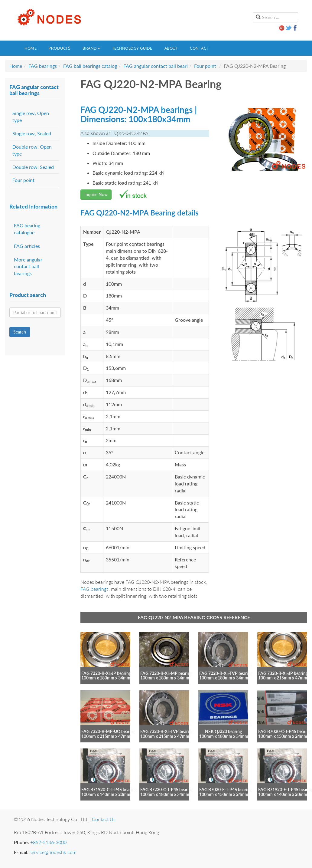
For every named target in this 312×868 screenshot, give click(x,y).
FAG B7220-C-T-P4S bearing (167, 789)
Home (31, 48)
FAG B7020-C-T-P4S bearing (285, 731)
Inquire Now (96, 194)
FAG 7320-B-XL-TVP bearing (167, 731)
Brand (91, 48)
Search (20, 332)
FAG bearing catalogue (27, 229)
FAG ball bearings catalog (90, 66)
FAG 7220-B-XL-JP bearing (106, 673)
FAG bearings (43, 66)
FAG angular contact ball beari (156, 66)
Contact (199, 48)
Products (60, 48)
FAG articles (27, 246)
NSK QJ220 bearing (223, 731)
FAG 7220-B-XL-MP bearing (166, 673)
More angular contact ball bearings (28, 266)
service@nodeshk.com (53, 852)
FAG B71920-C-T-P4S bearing (109, 789)
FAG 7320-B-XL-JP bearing (283, 673)
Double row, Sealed (33, 167)
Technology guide (132, 48)
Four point (205, 66)
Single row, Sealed (32, 133)
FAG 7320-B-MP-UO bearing (108, 731)
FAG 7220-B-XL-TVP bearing (226, 673)
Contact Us (104, 819)
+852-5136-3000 (48, 842)
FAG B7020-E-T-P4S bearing (226, 789)
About (171, 48)
